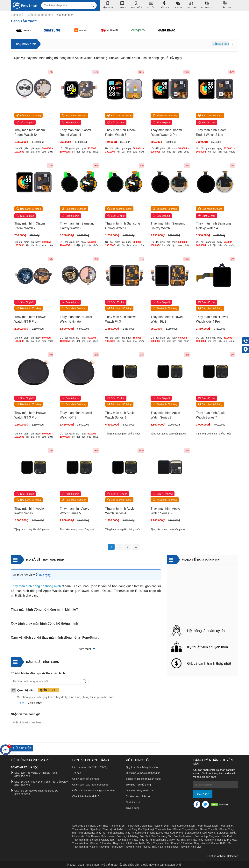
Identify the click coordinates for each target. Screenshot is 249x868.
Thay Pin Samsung (135, 833)
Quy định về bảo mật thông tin (143, 773)
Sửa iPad (145, 836)
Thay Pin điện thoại (143, 829)
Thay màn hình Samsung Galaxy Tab (93, 840)
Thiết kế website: (217, 856)
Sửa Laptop (201, 836)
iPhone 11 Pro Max (158, 833)
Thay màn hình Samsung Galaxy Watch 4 (213, 226)
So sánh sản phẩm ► (138, 796)
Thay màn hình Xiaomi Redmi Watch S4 (30, 132)
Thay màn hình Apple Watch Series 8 (165, 415)
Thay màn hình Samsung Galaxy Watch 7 (77, 226)
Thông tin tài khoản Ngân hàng (143, 779)
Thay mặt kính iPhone (194, 829)
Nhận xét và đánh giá (26, 714)
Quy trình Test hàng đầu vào (142, 767)
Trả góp (77, 773)
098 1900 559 (22, 785)
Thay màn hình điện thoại (87, 829)
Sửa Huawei (108, 836)
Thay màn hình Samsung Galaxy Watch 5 (168, 226)
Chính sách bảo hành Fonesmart (91, 785)
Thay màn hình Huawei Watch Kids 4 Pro (212, 319)
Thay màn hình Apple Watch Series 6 (29, 511)
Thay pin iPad (189, 840)
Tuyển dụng (133, 808)
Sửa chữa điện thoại (84, 826)
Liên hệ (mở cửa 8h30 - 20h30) (90, 767)
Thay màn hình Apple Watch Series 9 (120, 415)
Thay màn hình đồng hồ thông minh (36, 586)
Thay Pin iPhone (217, 829)
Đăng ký (203, 794)
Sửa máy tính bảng (127, 836)
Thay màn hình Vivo (190, 847)
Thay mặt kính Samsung (109, 833)
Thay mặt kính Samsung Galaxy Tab (159, 840)
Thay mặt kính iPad (126, 840)
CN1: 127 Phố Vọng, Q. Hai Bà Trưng (36, 773)
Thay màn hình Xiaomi (85, 847)
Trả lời (21, 703)
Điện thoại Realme (152, 826)
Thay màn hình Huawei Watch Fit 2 (167, 319)
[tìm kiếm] (92, 5)
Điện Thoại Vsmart (223, 826)
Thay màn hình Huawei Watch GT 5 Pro (30, 319)
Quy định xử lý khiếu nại (140, 790)
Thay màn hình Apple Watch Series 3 (165, 511)
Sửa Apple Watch (183, 836)
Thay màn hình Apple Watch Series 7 (211, 415)
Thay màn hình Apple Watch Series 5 (74, 511)
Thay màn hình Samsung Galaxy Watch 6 (123, 226)
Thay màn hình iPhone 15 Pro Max (173, 843)
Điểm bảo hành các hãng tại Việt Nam (94, 790)
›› (136, 547)
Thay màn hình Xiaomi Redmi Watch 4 (75, 132)
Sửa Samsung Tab (162, 836)
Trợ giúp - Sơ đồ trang (138, 785)
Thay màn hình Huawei (165, 847)
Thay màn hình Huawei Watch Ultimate (76, 319)
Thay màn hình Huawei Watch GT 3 (76, 415)
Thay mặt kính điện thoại (117, 829)
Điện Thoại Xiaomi (130, 826)
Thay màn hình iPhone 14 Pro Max (132, 843)
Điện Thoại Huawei (200, 826)
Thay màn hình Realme (137, 847)
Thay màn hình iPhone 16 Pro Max (213, 843)
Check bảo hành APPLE (86, 796)
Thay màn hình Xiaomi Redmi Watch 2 (30, 226)
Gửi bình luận (22, 748)
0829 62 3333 (22, 794)
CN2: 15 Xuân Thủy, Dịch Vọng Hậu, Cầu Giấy (41, 782)
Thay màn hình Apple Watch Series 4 (120, 511)
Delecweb (233, 856)
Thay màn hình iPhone (168, 829)
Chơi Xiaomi (133, 802)
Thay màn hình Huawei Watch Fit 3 (121, 319)
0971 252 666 (22, 776)
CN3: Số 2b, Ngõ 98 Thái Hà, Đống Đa (36, 791)
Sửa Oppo (223, 833)
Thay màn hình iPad (220, 836)
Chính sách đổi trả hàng (86, 779)
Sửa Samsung (193, 833)
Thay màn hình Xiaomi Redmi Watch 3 (121, 132)
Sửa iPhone (177, 833)
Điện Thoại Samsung (176, 826)
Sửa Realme (93, 836)
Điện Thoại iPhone (107, 826)
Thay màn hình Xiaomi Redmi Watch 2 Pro (166, 132)
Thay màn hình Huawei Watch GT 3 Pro (30, 415)
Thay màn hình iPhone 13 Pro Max (92, 843)
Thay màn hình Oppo (111, 847)
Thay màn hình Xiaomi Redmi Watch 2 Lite (212, 132)
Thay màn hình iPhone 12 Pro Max (217, 840)
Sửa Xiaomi (209, 833)
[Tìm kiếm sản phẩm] (69, 5)
